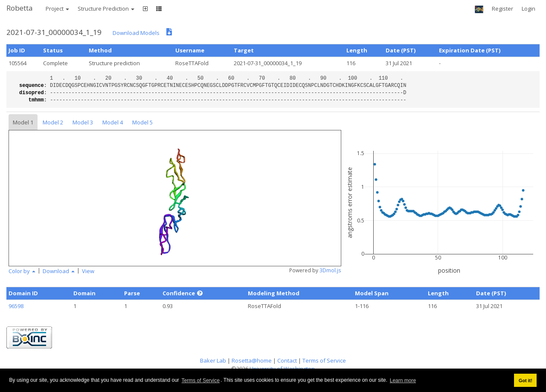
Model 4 (113, 122)
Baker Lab (213, 360)
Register (502, 9)
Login (529, 9)
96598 (16, 306)
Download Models (136, 33)
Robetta (20, 8)
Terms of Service (201, 380)
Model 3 (83, 122)
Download (59, 271)
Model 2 (53, 122)
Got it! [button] (526, 380)
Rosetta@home (252, 360)
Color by (22, 271)
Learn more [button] (403, 380)
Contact (287, 360)
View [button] (88, 271)
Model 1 (23, 122)
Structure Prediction (106, 9)
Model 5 (142, 122)
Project (57, 9)
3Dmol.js (330, 270)
